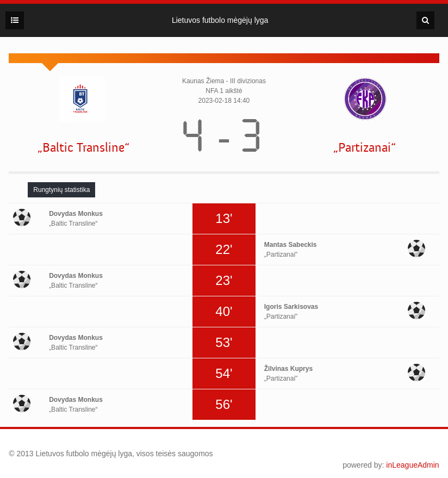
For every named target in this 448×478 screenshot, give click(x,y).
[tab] (61, 190)
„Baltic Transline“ (83, 148)
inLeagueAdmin (412, 465)
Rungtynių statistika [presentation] (61, 190)
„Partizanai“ (365, 148)
